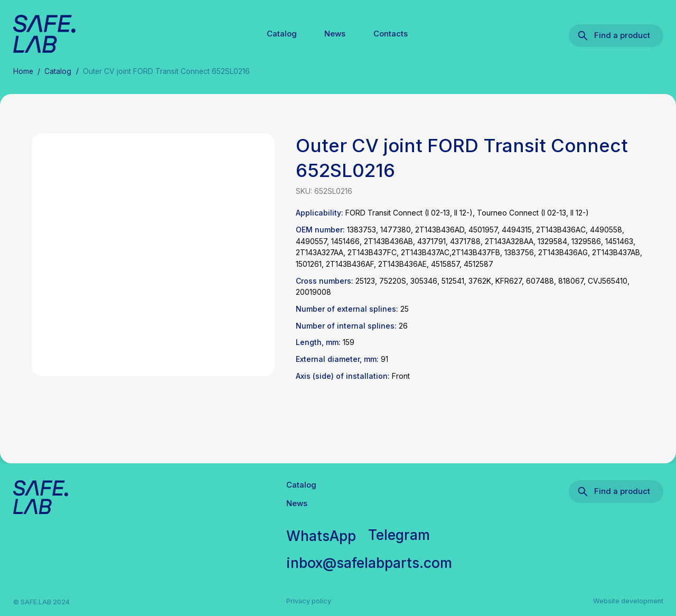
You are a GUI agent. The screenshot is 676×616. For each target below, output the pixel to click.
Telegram (399, 535)
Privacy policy (309, 601)
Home (23, 71)
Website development (628, 601)
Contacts (391, 34)
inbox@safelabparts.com (369, 563)
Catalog (282, 34)
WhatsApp (321, 536)
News (335, 34)
